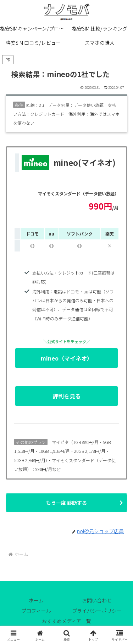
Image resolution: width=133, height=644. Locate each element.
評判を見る (85, 399)
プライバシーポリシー (97, 611)
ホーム (36, 600)
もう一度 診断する (66, 503)
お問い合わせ (97, 600)
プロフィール (36, 611)
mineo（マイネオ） (79, 361)
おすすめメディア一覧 (66, 621)
